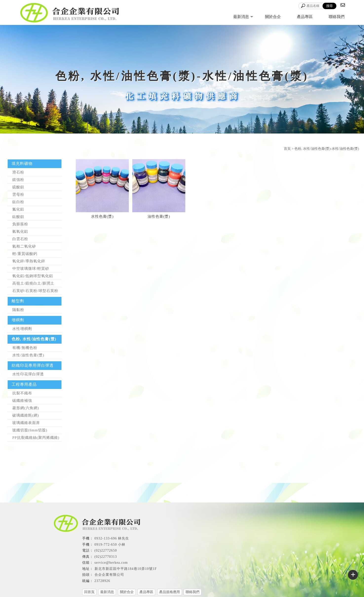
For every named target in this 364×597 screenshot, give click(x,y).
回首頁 (89, 592)
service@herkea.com (111, 563)
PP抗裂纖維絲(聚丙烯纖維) (36, 438)
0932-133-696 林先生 (112, 538)
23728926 (102, 581)
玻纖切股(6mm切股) (30, 430)
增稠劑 (18, 320)
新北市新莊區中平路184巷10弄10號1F (126, 569)
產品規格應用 (170, 592)
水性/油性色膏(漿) (28, 355)
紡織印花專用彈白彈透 (33, 365)
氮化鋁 (18, 209)
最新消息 (241, 17)
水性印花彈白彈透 (28, 374)
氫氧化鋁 (20, 231)
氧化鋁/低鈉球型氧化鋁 (33, 276)
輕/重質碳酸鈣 (25, 254)
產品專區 (305, 17)
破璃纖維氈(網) (26, 415)
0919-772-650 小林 (110, 545)
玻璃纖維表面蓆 (26, 423)
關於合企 (273, 17)
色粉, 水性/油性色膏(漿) (34, 339)
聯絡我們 (337, 17)
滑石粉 (18, 172)
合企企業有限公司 (109, 575)
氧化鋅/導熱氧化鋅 (29, 261)
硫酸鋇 (18, 187)
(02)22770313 (106, 557)
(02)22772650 (106, 550)
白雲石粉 (20, 239)
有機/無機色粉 (25, 348)
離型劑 (18, 301)
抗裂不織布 (22, 393)
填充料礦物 (22, 164)
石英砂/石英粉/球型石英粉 (35, 291)
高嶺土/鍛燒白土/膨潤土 (33, 283)
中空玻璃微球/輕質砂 (31, 269)
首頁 (287, 149)
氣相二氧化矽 (24, 246)
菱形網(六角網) (26, 408)
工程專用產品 (24, 384)
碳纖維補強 (22, 401)
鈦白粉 (18, 202)
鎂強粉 (18, 180)
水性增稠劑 (22, 329)
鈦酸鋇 (18, 217)
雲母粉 (18, 194)
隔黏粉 (18, 310)
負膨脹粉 (20, 224)
